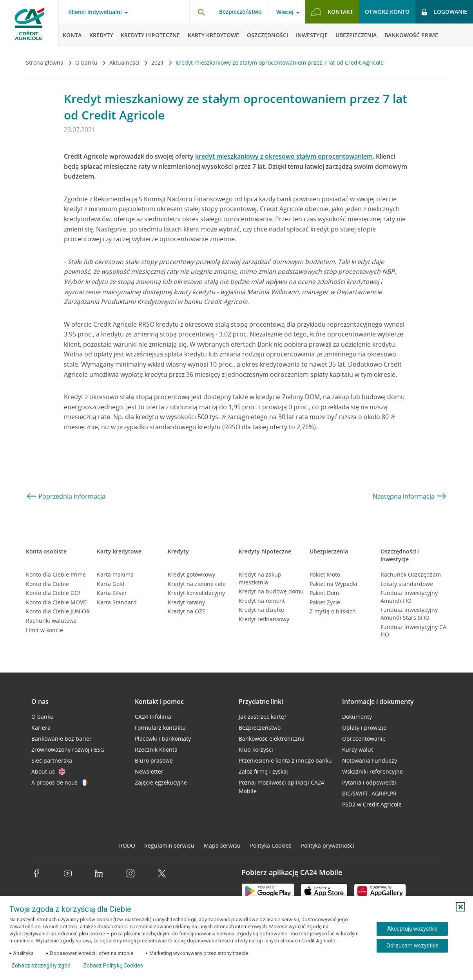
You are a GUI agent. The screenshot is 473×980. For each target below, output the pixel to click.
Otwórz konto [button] (387, 12)
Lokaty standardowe (407, 584)
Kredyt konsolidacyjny (196, 593)
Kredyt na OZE (187, 611)
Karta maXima (115, 574)
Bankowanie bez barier (62, 739)
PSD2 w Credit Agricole (372, 804)
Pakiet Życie (325, 602)
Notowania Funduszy (370, 760)
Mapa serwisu (222, 845)
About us (48, 771)
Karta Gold (111, 584)
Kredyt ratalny (186, 602)
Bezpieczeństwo (240, 12)
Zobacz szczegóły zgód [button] (41, 966)
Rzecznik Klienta (156, 749)
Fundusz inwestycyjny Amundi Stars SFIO (409, 614)
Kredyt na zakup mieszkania (260, 578)
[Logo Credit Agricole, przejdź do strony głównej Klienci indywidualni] (29, 24)
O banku (87, 62)
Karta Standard (117, 602)
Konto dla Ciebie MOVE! (57, 602)
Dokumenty (357, 717)
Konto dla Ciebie (47, 584)
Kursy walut (358, 749)
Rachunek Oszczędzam (411, 574)
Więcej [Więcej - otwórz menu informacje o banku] (285, 12)
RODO (127, 845)
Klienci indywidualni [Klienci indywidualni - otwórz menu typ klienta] (95, 12)
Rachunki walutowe (51, 621)
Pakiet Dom (324, 593)
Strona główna (45, 62)
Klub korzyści (256, 749)
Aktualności (125, 62)
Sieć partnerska (52, 760)
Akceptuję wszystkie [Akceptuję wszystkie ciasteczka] (412, 929)
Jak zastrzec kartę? (263, 717)
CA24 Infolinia (153, 717)
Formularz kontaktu (160, 728)
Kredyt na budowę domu (271, 591)
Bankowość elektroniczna (272, 739)
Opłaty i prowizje (364, 728)
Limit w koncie (44, 630)
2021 (158, 62)
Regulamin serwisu (169, 845)
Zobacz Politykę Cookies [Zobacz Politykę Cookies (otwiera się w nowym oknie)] (113, 966)
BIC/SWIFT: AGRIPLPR (369, 793)
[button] (460, 907)
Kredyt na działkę (261, 610)
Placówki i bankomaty (163, 739)
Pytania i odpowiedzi (369, 782)
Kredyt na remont (262, 601)
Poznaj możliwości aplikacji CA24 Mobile (281, 787)
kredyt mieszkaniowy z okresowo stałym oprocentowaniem (284, 156)
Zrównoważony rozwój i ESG (68, 749)
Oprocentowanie (364, 739)
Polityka (271, 845)
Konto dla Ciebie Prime (56, 574)
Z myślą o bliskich (333, 611)
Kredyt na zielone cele (197, 584)
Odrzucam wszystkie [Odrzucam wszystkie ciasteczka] (412, 946)
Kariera (41, 728)
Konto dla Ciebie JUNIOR (58, 611)
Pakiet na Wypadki (333, 584)
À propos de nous (60, 782)
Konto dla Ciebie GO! (53, 593)
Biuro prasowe (154, 760)
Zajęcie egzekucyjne (161, 782)
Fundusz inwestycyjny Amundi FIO (409, 597)
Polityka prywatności (328, 845)
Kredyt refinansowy (264, 619)
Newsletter (149, 771)
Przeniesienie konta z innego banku (285, 760)
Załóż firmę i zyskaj (263, 771)
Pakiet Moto (325, 574)
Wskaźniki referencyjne (372, 771)
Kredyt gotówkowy (191, 574)
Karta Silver (112, 593)
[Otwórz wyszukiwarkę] (201, 12)
